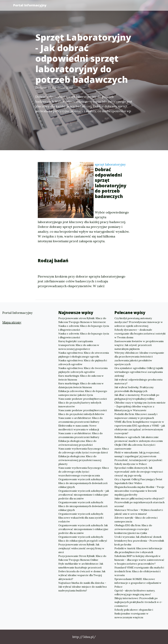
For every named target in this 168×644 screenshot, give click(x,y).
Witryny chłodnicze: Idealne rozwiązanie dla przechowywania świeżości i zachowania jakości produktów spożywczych (139, 358)
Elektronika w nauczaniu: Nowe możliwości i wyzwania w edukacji (79, 427)
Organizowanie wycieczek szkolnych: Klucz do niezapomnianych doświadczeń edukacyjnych (83, 483)
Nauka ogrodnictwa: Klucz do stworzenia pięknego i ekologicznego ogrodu (84, 355)
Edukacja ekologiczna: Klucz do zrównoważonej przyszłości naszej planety (80, 460)
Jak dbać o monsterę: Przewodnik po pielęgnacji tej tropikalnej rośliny (137, 397)
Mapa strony (12, 322)
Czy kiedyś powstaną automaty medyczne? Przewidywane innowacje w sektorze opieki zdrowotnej (139, 322)
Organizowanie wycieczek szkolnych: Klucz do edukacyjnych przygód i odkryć (83, 539)
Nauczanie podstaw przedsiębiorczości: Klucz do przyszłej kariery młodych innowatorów (83, 403)
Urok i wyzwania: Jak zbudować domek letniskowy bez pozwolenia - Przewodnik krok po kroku (139, 541)
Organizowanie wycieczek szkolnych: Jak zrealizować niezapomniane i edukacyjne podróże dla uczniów (83, 529)
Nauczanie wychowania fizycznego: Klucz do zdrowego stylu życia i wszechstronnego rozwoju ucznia (84, 472)
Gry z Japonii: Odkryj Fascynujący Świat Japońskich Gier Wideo (138, 481)
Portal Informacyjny (30, 5)
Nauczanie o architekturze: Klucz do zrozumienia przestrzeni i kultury (80, 420)
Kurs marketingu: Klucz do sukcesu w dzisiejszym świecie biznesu (81, 385)
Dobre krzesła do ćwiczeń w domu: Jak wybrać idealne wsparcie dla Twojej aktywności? (82, 575)
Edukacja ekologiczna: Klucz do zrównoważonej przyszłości (77, 443)
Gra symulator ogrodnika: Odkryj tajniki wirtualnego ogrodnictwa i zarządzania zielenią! (139, 372)
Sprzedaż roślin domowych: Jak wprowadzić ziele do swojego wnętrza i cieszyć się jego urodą (139, 472)
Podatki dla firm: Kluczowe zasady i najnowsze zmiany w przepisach (136, 416)
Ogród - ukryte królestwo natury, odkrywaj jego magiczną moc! (135, 592)
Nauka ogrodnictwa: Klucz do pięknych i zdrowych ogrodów (83, 362)
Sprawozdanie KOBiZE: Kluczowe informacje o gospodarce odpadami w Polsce (138, 583)
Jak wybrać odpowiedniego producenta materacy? (138, 381)
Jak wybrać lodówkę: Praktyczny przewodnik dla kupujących (134, 389)
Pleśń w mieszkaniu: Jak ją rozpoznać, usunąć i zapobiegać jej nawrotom (137, 454)
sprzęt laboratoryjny (110, 164)
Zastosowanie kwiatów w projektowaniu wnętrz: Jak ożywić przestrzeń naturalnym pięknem (139, 345)
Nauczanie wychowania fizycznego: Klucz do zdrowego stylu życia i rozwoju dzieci (84, 450)
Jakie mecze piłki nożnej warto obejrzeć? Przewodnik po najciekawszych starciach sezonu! (139, 502)
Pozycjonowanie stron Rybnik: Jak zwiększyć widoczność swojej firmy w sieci (81, 548)
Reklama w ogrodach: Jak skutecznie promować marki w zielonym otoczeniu (139, 439)
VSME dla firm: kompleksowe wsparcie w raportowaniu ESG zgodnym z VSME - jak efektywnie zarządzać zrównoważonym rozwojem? (140, 427)
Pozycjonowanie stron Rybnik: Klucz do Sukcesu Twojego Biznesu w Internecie (82, 320)
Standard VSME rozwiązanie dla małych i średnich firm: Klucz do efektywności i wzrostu (139, 571)
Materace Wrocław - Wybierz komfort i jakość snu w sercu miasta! (139, 512)
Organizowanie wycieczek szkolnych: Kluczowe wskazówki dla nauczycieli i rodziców (81, 518)
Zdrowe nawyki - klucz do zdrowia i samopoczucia (136, 520)
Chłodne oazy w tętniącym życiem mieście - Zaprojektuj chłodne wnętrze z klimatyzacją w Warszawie (140, 406)
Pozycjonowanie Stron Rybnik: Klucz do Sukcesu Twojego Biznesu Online (82, 558)
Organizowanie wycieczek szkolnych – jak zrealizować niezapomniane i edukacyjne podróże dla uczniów (84, 495)
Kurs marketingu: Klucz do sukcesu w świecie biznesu (81, 378)
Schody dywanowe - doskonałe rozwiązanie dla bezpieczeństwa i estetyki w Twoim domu (140, 334)
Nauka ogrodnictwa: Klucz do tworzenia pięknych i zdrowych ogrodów (83, 370)
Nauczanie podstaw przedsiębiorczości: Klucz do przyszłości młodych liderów (83, 412)
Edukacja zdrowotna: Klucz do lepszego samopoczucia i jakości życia (83, 393)
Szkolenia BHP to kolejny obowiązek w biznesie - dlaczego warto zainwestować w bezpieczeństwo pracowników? (139, 560)
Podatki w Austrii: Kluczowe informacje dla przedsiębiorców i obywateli (138, 550)
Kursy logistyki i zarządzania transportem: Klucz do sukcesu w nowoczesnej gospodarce (79, 345)
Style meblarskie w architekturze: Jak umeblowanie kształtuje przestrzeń (81, 566)
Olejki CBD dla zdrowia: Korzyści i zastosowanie (135, 447)
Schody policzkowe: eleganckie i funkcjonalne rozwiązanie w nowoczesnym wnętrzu (134, 613)
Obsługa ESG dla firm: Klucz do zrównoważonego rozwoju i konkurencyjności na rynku (133, 529)
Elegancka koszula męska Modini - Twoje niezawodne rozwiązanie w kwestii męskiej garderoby (139, 491)
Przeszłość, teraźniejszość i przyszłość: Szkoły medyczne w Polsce (139, 462)
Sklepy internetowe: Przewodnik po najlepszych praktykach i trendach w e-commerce (138, 602)
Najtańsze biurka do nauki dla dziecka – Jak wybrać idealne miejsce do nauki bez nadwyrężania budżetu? (83, 587)
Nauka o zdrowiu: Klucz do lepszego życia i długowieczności (84, 328)
